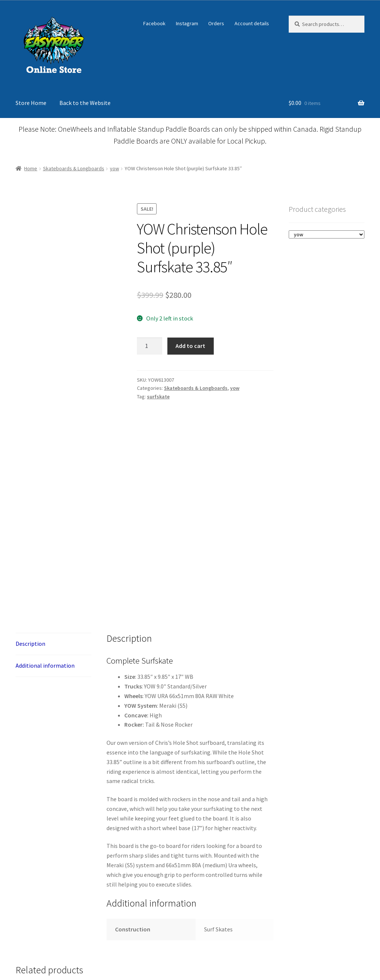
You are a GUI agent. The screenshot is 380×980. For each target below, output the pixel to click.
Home (31, 168)
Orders (216, 23)
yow (114, 168)
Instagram (187, 23)
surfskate (158, 397)
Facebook (154, 23)
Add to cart (190, 346)
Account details (252, 23)
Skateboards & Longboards (74, 168)
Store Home (31, 103)
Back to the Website (85, 103)
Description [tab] (30, 716)
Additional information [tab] (45, 737)
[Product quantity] (150, 346)
